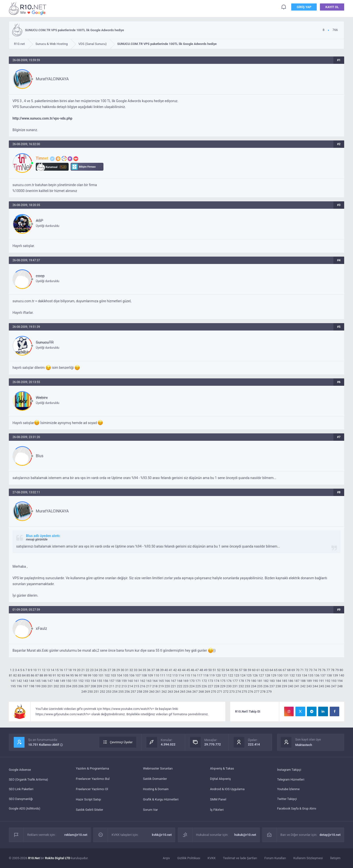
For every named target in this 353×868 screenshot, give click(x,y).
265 (183, 692)
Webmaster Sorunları (158, 768)
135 (311, 675)
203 (63, 686)
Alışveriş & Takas (222, 768)
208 (93, 686)
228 (217, 686)
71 (302, 670)
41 (171, 670)
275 (244, 692)
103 (113, 675)
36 (149, 670)
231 (235, 686)
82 (15, 675)
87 (37, 675)
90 (50, 675)
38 (158, 670)
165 (161, 681)
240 (290, 686)
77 (328, 670)
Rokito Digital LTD (57, 858)
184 (278, 681)
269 (207, 692)
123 (237, 675)
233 (247, 686)
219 (161, 686)
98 (85, 675)
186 (290, 681)
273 (232, 692)
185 (284, 681)
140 (341, 675)
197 (25, 686)
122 (230, 675)
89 (46, 675)
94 (68, 675)
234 (253, 686)
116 (193, 675)
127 (261, 675)
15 (57, 670)
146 (44, 681)
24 (96, 670)
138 (329, 675)
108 (144, 675)
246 (328, 686)
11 (39, 670)
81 (11, 675)
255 (121, 692)
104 (119, 675)
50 (210, 670)
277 (257, 692)
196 (19, 686)
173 (210, 681)
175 (223, 681)
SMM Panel (218, 799)
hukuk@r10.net (245, 835)
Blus (40, 456)
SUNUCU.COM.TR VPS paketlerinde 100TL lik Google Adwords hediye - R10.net (28, 8)
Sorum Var (150, 810)
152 (81, 681)
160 (130, 681)
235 (260, 686)
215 (137, 686)
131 (286, 675)
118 (206, 675)
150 (69, 681)
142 (19, 681)
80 (341, 670)
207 (87, 686)
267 (195, 692)
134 (304, 675)
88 (41, 675)
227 (210, 686)
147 (50, 681)
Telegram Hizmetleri (291, 779)
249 (84, 692)
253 (109, 692)
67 (284, 670)
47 (197, 670)
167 (173, 681)
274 (238, 692)
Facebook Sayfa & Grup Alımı (297, 810)
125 (249, 675)
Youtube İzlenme (289, 789)
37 (153, 670)
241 (297, 686)
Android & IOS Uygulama (227, 789)
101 (101, 675)
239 (284, 686)
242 (303, 686)
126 (255, 675)
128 (267, 675)
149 (63, 681)
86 (33, 675)
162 (143, 681)
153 (87, 681)
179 (247, 681)
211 (112, 686)
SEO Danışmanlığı (21, 799)
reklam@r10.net (76, 835)
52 (219, 670)
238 (278, 686)
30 (122, 670)
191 (321, 681)
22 (87, 670)
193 (334, 681)
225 (198, 686)
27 (109, 670)
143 (25, 681)
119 (212, 675)
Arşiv (166, 858)
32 (131, 670)
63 (267, 670)
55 (232, 670)
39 (162, 670)
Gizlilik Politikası (189, 858)
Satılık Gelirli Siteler (90, 810)
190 (315, 681)
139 (335, 675)
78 (333, 670)
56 (236, 670)
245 (321, 686)
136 (317, 675)
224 (192, 686)
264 (176, 692)
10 (35, 670)
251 (96, 692)
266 (189, 692)
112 (169, 675)
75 (320, 670)
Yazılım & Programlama (93, 768)
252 (102, 692)
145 (38, 681)
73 (311, 670)
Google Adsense (20, 768)
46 (193, 670)
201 (50, 686)
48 (201, 670)
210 (106, 686)
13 (48, 670)
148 (56, 681)
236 (266, 686)
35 (145, 670)
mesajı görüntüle (37, 539)
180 (253, 681)
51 (214, 670)
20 (79, 670)
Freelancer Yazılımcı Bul (93, 779)
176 (229, 681)
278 (263, 692)
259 (146, 692)
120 (218, 675)
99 (90, 675)
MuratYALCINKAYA (52, 79)
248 (340, 686)
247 (334, 686)
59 (249, 670)
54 (228, 670)
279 (269, 692)
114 (181, 675)
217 (149, 686)
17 (66, 670)
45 (188, 670)
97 (81, 675)
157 (112, 681)
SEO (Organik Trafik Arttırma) (29, 779)
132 (292, 675)
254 (115, 692)
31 (127, 670)
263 (170, 692)
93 (63, 675)
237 (272, 686)
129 (274, 675)
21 (83, 670)
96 (76, 675)
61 (258, 670)
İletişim (335, 858)
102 (107, 675)
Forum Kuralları (275, 858)
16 (61, 670)
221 (173, 686)
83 (19, 675)
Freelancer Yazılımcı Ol (92, 789)
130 (280, 675)
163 (149, 681)
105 (126, 675)
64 (271, 670)
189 (309, 681)
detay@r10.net (330, 835)
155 (100, 681)
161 (137, 681)
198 (32, 686)
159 (124, 681)
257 (133, 692)
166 (167, 681)
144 (32, 681)
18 (70, 670)
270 (214, 692)
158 (118, 681)
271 (220, 692)
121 (224, 675)
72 (306, 670)
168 (180, 681)
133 (298, 675)
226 (204, 686)
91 (55, 675)
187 (297, 681)
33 (136, 670)
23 (92, 670)
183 (272, 681)
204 (69, 686)
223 (186, 686)
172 (204, 681)
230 (229, 686)
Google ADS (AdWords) (25, 810)
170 (192, 681)
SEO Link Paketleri (22, 789)
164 (155, 681)
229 (223, 686)
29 (118, 670)
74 (315, 670)
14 (53, 670)
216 (143, 686)
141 (13, 681)
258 (139, 692)
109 (150, 675)
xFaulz (41, 628)
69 (293, 670)
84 (24, 675)
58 (245, 670)
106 (132, 675)
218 (155, 686)
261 (158, 692)
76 (324, 670)
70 (298, 670)
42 (175, 670)
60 (254, 670)
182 (266, 681)
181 (260, 681)
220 (167, 686)
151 (75, 681)
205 (75, 686)
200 (44, 686)
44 (184, 670)
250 (90, 692)
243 (309, 686)
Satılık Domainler (155, 779)
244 (315, 686)
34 (140, 670)
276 (251, 692)
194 (340, 681)
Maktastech (304, 745)
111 (163, 675)
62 (263, 670)
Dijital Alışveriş (221, 779)
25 (101, 670)
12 (44, 670)
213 (124, 686)
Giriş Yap (304, 7)
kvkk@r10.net (162, 835)
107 (138, 675)
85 (28, 675)
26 (105, 670)
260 (152, 692)
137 (323, 675)
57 (241, 670)
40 (166, 670)
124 (243, 675)
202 (56, 686)
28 (114, 670)
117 (200, 675)
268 (201, 692)
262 (164, 692)
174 (217, 681)
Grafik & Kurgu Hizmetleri (161, 799)
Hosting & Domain (156, 789)
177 (235, 681)
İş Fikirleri (217, 810)
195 (13, 686)
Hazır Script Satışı (89, 799)
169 (186, 681)
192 (328, 681)
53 (223, 670)
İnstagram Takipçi (290, 768)
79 (337, 670)
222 (180, 686)
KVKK (212, 858)
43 (179, 670)
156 (106, 681)
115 (187, 675)
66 (280, 670)
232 (241, 686)
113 (175, 675)
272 (226, 692)
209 (100, 686)
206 (81, 686)
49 (206, 670)
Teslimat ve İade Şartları (240, 858)
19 (74, 670)
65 (276, 670)
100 (95, 675)
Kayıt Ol (332, 7)
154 (93, 681)
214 (130, 686)
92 (59, 675)
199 (38, 686)
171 (198, 681)
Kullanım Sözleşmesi (308, 858)
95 (72, 675)
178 (241, 681)
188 (303, 681)
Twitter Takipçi (287, 799)
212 (118, 686)
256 (127, 692)
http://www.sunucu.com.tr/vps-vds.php (42, 118)
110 (156, 675)
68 (289, 670)
